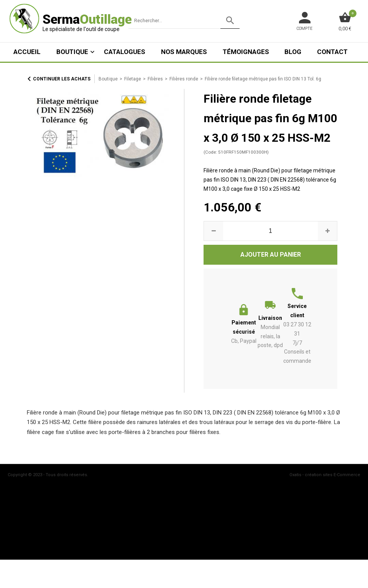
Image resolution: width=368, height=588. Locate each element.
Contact (332, 52)
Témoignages (246, 52)
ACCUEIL (27, 52)
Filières (155, 79)
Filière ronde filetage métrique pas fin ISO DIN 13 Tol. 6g (263, 79)
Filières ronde (184, 79)
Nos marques (184, 52)
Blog (293, 52)
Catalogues (125, 52)
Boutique (72, 52)
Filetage (133, 79)
